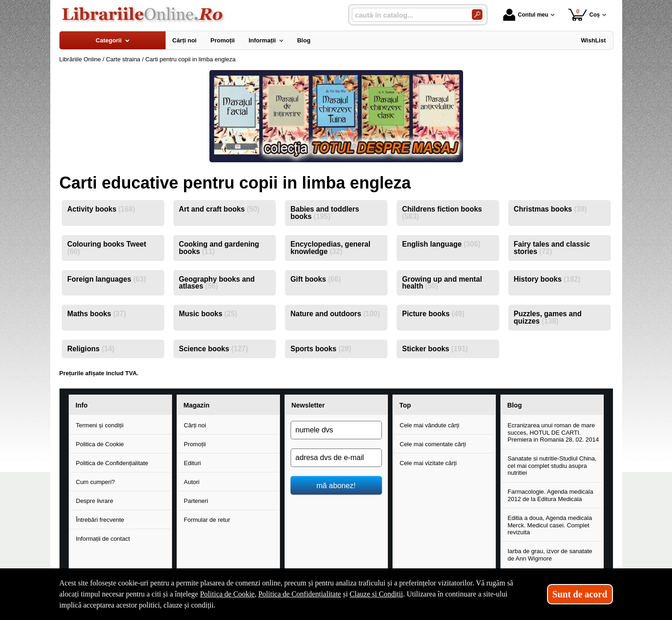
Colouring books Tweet (107, 248)
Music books (208, 314)
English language (441, 244)
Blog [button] (515, 405)
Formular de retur (207, 520)
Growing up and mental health (442, 283)
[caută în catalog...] (408, 15)
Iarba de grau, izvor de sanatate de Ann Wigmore (550, 555)
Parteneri (196, 501)
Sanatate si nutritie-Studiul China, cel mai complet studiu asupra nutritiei (552, 466)
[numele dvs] (336, 430)
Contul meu (526, 15)
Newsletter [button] (308, 405)
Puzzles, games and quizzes (548, 317)
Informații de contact (103, 539)
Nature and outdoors (335, 314)
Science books (214, 349)
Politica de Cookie (100, 444)
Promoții (195, 444)
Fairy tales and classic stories (552, 248)
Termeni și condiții (100, 425)
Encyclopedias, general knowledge (330, 248)
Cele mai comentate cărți (433, 444)
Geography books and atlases (217, 283)
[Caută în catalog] (477, 15)
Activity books (101, 209)
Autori (192, 482)
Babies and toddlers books (325, 213)
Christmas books (550, 209)
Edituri (193, 463)
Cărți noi (195, 425)
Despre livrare (95, 501)
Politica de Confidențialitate (112, 463)
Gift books (316, 279)
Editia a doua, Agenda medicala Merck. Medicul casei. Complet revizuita (550, 525)
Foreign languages (107, 279)
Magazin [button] (196, 405)
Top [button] (405, 405)
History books (547, 279)
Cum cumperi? (96, 482)
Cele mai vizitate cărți (428, 463)
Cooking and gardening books (219, 248)
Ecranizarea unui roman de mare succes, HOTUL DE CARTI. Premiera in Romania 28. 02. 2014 (553, 432)
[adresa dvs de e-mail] (336, 458)
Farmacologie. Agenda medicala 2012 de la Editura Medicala (551, 495)
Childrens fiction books (442, 213)
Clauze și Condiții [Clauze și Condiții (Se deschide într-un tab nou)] (376, 594)
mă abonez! (336, 485)
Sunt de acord (580, 594)
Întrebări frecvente (100, 520)
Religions (91, 349)
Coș (584, 15)
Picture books (433, 314)
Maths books (97, 314)
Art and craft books (219, 209)
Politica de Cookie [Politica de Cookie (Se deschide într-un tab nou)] (227, 594)
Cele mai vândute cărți (430, 425)
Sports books (321, 349)
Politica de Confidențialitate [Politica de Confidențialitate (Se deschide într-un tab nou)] (300, 594)
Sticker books (435, 349)
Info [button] (82, 405)
